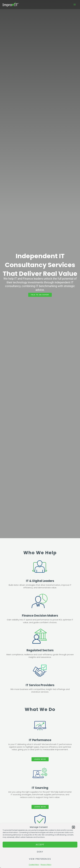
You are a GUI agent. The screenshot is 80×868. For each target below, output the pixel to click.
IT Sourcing (40, 788)
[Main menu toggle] (75, 5)
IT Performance (40, 740)
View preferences (40, 859)
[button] (73, 827)
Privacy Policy (46, 865)
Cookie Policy (34, 865)
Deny (40, 852)
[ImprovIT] (11, 5)
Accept (40, 845)
